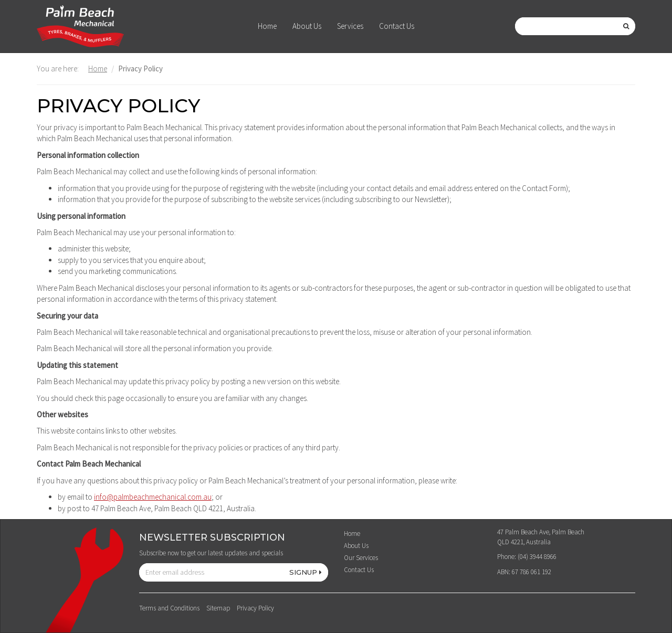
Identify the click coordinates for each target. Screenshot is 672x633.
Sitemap (218, 608)
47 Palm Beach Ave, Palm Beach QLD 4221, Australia (541, 537)
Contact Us (397, 26)
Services (350, 26)
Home (267, 26)
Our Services (361, 558)
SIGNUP (306, 572)
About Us (307, 26)
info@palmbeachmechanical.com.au (153, 497)
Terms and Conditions (169, 608)
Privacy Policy (255, 608)
